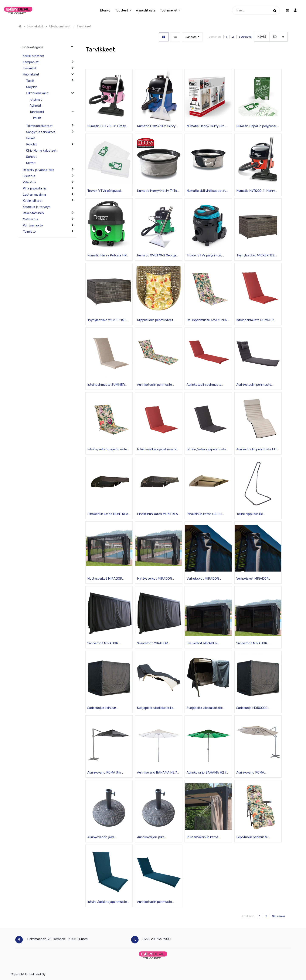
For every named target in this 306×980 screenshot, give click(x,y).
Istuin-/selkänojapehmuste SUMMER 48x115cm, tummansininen (107, 902)
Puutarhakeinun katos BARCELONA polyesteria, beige (205, 837)
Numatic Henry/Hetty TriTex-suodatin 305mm (159, 191)
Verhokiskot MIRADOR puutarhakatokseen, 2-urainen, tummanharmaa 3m (207, 579)
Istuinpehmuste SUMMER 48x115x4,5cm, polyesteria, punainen (256, 320)
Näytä (262, 37)
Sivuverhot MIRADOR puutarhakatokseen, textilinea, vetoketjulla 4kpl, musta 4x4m (256, 644)
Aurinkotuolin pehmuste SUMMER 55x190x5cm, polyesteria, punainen (204, 385)
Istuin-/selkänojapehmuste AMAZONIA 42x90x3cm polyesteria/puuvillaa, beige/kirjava (107, 450)
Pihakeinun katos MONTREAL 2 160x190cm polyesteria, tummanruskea (109, 514)
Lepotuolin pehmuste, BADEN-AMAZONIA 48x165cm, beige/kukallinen (256, 837)
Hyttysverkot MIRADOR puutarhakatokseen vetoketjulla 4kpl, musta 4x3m (154, 579)
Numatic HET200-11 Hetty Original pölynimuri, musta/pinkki (107, 126)
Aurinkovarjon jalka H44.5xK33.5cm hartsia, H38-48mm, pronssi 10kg (106, 837)
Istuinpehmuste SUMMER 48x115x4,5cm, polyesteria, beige (107, 385)
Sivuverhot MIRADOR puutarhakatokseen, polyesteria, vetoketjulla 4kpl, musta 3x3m (109, 644)
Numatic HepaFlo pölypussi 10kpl (256, 126)
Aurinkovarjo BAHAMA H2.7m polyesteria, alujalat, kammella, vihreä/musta (208, 773)
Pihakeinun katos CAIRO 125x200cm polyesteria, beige (204, 514)
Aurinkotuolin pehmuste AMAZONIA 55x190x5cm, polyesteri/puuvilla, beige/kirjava (155, 385)
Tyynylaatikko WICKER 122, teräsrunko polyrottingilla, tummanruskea (256, 256)
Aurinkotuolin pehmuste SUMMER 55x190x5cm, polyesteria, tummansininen (157, 902)
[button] (192, 37)
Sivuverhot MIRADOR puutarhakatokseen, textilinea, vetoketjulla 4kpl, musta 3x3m (207, 644)
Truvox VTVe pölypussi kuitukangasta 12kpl (104, 191)
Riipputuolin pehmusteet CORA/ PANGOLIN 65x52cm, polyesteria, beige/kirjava (158, 320)
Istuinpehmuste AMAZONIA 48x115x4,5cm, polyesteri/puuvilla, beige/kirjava (207, 320)
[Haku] (275, 10)
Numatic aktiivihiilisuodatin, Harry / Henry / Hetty (206, 191)
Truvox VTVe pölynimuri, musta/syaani (204, 256)
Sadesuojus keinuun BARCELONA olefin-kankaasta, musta (102, 708)
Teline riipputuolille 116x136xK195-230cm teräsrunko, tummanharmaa (257, 514)
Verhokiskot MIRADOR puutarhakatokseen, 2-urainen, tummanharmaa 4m (257, 579)
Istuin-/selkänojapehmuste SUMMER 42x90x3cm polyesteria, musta (206, 450)
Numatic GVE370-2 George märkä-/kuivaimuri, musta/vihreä (157, 256)
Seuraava (245, 37)
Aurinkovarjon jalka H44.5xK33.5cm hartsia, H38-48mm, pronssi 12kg (156, 837)
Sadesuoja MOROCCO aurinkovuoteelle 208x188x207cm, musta (254, 708)
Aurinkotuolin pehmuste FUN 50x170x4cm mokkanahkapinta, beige (257, 450)
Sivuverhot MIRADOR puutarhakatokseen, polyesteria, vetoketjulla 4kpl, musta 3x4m (158, 644)
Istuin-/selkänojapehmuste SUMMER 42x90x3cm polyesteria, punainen (157, 450)
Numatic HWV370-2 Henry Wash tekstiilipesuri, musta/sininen (156, 126)
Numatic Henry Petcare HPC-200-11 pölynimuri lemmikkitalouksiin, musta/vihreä (109, 256)
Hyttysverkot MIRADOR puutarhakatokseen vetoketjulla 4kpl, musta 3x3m (105, 579)
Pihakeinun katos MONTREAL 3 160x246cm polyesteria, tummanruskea (158, 514)
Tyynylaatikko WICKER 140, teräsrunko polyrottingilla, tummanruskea (107, 320)
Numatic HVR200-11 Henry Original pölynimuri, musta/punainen (256, 191)
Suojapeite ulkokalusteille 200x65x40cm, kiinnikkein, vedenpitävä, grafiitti (156, 708)
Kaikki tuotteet (34, 56)
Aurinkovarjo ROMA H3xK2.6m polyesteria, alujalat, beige (253, 773)
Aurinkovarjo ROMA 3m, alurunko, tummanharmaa (106, 773)
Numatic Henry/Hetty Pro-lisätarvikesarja (206, 126)
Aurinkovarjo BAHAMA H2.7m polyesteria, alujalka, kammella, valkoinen (158, 773)
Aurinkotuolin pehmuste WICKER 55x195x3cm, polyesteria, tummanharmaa (257, 385)
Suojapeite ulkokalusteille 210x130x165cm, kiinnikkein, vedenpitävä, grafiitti (207, 708)
